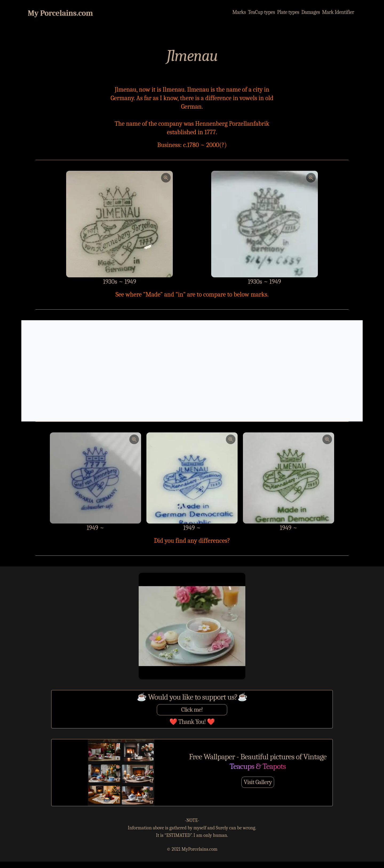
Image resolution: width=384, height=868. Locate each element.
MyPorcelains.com (200, 849)
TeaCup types (261, 12)
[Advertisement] (192, 371)
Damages (310, 12)
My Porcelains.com (60, 13)
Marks (238, 12)
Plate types (287, 12)
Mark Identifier (338, 12)
